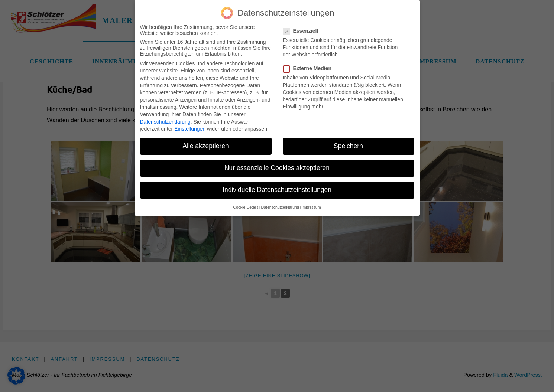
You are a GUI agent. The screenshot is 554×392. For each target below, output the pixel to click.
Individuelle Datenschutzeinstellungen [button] (277, 184)
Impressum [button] (311, 202)
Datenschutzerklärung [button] (280, 202)
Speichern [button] (348, 141)
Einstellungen (190, 124)
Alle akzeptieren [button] (206, 141)
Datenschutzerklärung (165, 116)
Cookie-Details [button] (246, 202)
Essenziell (304, 26)
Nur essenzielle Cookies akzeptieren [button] (277, 163)
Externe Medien (310, 63)
